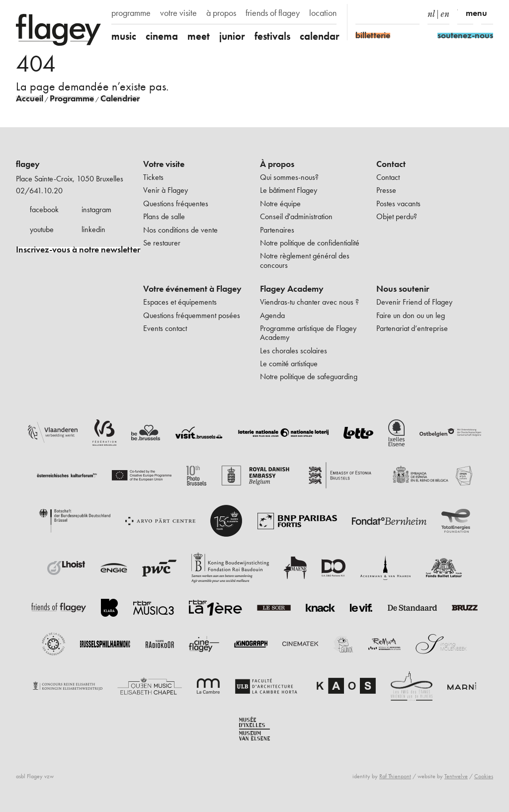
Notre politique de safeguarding (309, 376)
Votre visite (164, 164)
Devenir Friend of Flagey (414, 302)
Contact (391, 164)
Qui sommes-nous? (289, 177)
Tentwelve (456, 776)
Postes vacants (398, 203)
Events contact (165, 328)
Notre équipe (280, 203)
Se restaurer (162, 243)
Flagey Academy (292, 289)
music (124, 36)
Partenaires (277, 230)
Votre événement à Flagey (192, 289)
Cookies (484, 776)
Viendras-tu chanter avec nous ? (309, 302)
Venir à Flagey (166, 190)
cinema (162, 36)
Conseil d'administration (296, 216)
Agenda (272, 315)
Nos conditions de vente (180, 230)
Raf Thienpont (395, 776)
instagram (96, 209)
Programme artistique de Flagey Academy (308, 333)
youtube (42, 229)
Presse (386, 190)
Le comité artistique (289, 364)
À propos (277, 164)
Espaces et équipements (180, 302)
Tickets (153, 177)
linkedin (93, 229)
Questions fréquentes (176, 203)
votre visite (178, 13)
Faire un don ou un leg (411, 315)
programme (131, 13)
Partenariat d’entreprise (412, 328)
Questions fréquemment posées (192, 315)
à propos (221, 13)
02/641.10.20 (39, 191)
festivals (272, 36)
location (323, 13)
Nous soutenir (403, 289)
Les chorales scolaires (294, 351)
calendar (320, 36)
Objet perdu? (397, 216)
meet (199, 36)
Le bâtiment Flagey (289, 190)
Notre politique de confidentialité (310, 243)
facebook (44, 209)
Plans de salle (164, 216)
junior (232, 36)
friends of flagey (273, 13)
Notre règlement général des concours (305, 260)
